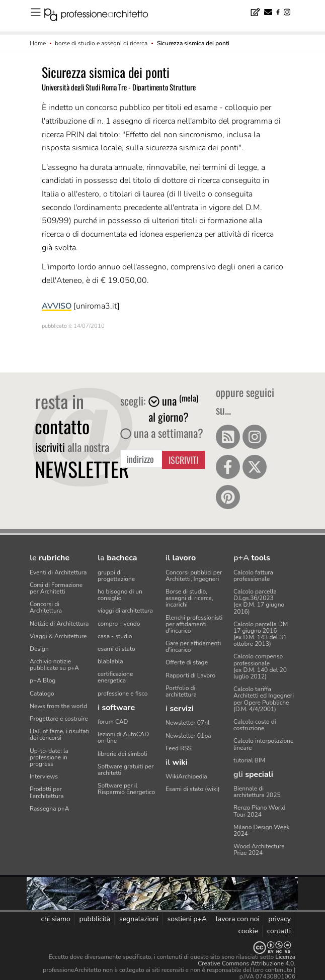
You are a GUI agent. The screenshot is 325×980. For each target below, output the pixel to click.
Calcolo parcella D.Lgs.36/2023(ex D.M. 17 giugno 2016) (259, 602)
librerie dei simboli (123, 754)
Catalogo (42, 694)
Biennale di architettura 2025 (257, 792)
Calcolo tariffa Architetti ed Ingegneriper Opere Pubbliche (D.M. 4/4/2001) (264, 699)
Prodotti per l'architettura (47, 792)
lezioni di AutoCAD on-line (123, 738)
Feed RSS (179, 748)
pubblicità (95, 919)
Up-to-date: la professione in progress (49, 757)
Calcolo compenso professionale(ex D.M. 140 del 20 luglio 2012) (260, 666)
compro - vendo (119, 624)
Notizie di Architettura (59, 624)
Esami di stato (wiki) (193, 789)
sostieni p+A (187, 919)
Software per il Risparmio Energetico (126, 789)
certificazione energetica (115, 677)
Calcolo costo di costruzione (255, 725)
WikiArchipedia (186, 776)
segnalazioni (139, 919)
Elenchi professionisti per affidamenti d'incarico (194, 624)
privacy (279, 919)
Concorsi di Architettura (46, 607)
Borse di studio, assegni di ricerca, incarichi (189, 598)
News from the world (58, 706)
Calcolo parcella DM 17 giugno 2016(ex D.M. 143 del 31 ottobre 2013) (261, 634)
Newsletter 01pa (188, 736)
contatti (279, 931)
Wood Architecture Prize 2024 (259, 850)
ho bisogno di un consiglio (120, 595)
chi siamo (55, 919)
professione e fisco (123, 694)
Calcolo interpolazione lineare (263, 744)
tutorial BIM (249, 760)
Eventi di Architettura (58, 572)
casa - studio (115, 636)
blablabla (110, 661)
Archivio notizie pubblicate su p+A (54, 665)
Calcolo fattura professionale (253, 576)
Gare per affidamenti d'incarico (193, 647)
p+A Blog (43, 680)
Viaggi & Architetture (58, 636)
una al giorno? (173, 409)
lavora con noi (238, 919)
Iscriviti (183, 460)
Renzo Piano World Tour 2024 (260, 811)
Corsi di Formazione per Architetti (56, 588)
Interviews (44, 776)
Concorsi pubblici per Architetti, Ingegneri (194, 576)
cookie (248, 931)
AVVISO (57, 306)
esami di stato (116, 649)
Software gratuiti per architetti (126, 770)
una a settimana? (162, 433)
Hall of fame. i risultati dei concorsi (60, 734)
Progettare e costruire (59, 719)
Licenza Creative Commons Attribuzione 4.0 (247, 960)
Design (39, 649)
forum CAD (113, 722)
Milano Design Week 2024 (262, 830)
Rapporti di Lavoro (190, 675)
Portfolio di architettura (181, 691)
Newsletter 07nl (188, 723)
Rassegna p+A (50, 809)
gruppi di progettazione (116, 576)
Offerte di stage (187, 662)
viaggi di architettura (125, 611)
